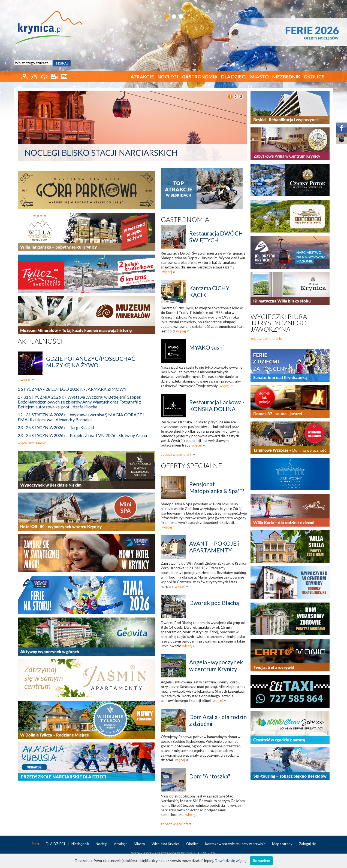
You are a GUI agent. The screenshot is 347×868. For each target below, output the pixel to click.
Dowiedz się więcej (231, 861)
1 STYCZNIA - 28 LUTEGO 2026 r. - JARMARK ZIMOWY (72, 389)
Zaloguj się (307, 844)
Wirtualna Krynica (166, 844)
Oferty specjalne (191, 465)
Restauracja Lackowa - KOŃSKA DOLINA (217, 405)
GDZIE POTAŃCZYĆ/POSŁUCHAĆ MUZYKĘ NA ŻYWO (91, 362)
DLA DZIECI (234, 77)
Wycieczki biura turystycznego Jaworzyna (279, 323)
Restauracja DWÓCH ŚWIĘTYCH (216, 237)
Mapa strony (282, 844)
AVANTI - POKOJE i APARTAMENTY (214, 547)
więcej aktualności (32, 443)
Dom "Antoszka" (210, 776)
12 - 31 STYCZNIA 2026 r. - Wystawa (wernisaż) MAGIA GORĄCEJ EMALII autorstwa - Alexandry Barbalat (81, 417)
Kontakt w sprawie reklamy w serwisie (236, 844)
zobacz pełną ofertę (266, 338)
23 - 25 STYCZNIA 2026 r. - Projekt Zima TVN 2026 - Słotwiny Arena (82, 435)
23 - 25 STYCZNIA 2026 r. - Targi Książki (56, 427)
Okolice (314, 77)
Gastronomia (200, 77)
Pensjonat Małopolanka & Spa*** (217, 487)
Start (36, 844)
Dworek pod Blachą (214, 603)
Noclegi (168, 77)
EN (326, 5)
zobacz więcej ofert (176, 454)
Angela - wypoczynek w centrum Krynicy (216, 665)
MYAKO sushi (206, 347)
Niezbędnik (286, 77)
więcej (26, 380)
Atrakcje (142, 77)
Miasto (260, 77)
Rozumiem (261, 861)
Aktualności (40, 341)
